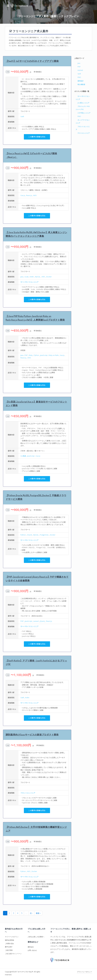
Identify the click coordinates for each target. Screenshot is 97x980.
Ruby (31, 355)
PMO (79, 77)
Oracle (29, 535)
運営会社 (31, 947)
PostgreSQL (44, 535)
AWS (35, 195)
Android (80, 70)
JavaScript (44, 355)
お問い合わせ (32, 950)
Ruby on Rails (54, 355)
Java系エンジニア (83, 103)
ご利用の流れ (9, 944)
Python (36, 355)
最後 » (38, 913)
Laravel (36, 621)
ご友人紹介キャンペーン (13, 954)
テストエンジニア (84, 133)
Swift (22, 116)
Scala (27, 277)
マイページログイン (12, 937)
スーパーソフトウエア (26, 972)
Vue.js (23, 195)
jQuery (42, 621)
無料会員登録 (9, 940)
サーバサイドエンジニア (29, 282)
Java (22, 277)
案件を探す (9, 947)
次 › (31, 913)
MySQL (38, 277)
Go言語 (23, 456)
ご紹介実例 (9, 950)
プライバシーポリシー (84, 972)
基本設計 (81, 81)
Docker (49, 277)
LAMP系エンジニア (84, 113)
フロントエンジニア (28, 793)
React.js (29, 195)
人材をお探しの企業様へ (36, 937)
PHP (26, 355)
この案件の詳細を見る (37, 137)
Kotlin (32, 277)
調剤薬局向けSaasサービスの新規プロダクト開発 (32, 735)
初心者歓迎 (81, 84)
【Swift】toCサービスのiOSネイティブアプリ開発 (32, 61)
